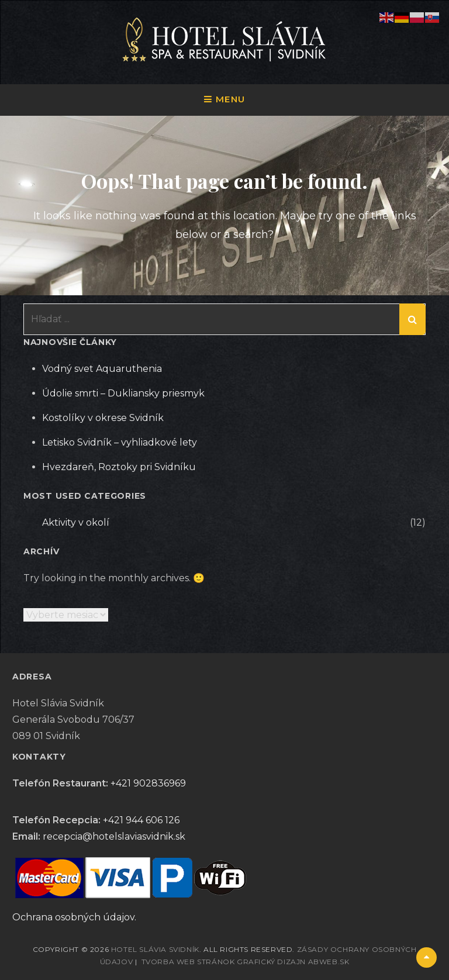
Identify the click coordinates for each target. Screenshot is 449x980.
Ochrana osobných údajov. (74, 917)
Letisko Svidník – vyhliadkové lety (120, 442)
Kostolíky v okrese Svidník (103, 418)
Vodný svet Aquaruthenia (102, 369)
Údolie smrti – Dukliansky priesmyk (123, 393)
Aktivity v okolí (76, 522)
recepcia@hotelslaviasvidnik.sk (114, 836)
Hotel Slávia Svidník (155, 949)
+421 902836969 (148, 783)
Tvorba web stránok (188, 962)
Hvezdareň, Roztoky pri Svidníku (119, 467)
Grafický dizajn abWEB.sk (293, 962)
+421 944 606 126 (141, 820)
